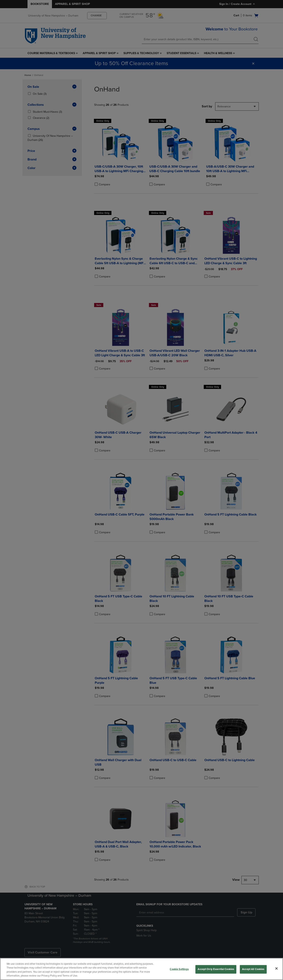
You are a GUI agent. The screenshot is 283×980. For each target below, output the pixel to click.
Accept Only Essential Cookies (216, 969)
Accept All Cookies (253, 969)
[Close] (276, 968)
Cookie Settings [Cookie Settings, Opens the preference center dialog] (179, 969)
